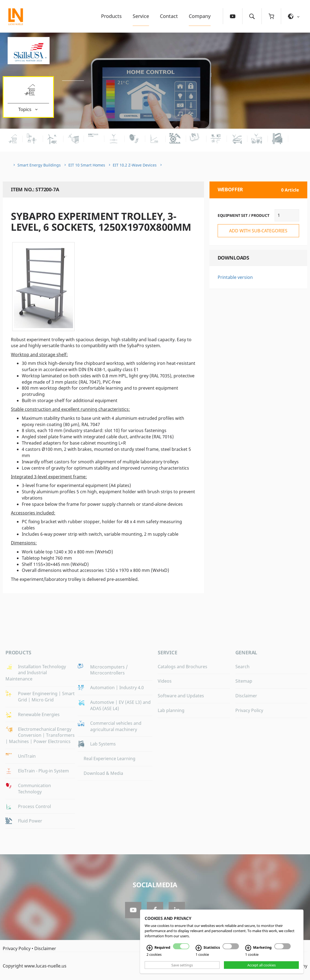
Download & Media (103, 773)
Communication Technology (34, 789)
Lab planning (171, 710)
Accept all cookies (262, 965)
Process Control (34, 806)
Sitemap (244, 681)
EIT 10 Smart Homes (87, 165)
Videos (165, 681)
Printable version (235, 277)
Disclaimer (246, 696)
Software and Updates (181, 696)
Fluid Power (30, 821)
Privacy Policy (249, 710)
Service (141, 16)
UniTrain (27, 756)
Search (242, 667)
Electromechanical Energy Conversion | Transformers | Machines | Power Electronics (40, 735)
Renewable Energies (39, 714)
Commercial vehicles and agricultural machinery (116, 726)
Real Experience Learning (110, 759)
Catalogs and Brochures (183, 667)
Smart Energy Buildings (39, 165)
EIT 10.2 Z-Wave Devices (135, 165)
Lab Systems (103, 744)
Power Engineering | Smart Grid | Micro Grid (46, 697)
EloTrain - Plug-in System (43, 771)
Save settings (182, 965)
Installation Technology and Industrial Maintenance (36, 673)
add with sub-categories (258, 231)
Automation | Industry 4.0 (117, 688)
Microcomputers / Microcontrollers (109, 670)
